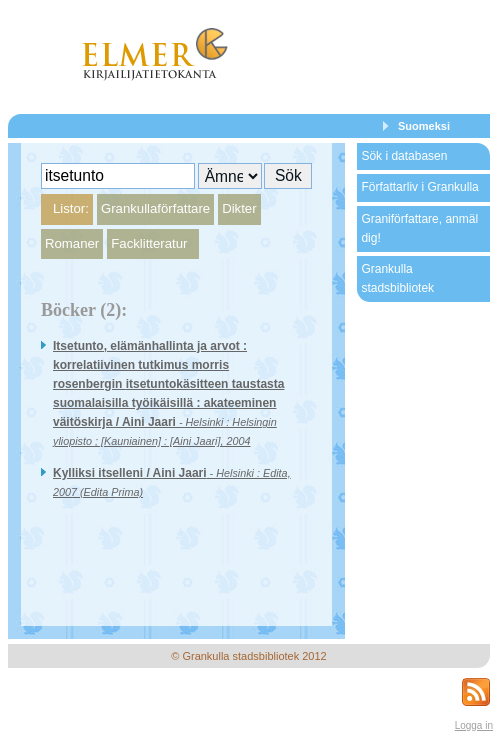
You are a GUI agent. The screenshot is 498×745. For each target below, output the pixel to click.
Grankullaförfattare (155, 208)
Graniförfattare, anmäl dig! (419, 228)
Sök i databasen (404, 156)
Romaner (72, 243)
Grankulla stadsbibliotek (397, 278)
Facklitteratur (149, 243)
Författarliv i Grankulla (419, 187)
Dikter (239, 208)
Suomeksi (424, 126)
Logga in (474, 725)
